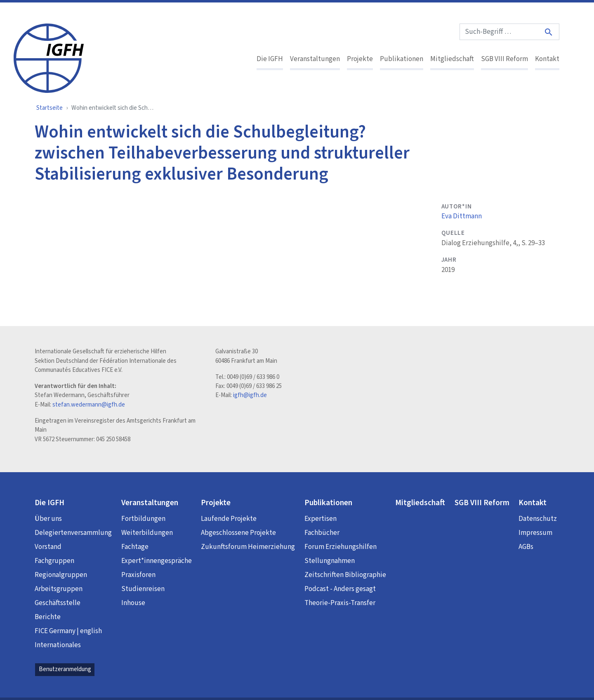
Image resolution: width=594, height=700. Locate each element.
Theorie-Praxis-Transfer (340, 603)
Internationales (58, 645)
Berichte (48, 617)
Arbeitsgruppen (59, 589)
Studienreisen (143, 589)
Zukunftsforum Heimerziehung (248, 547)
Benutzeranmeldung (65, 669)
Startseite (49, 108)
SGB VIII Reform (504, 59)
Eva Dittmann (462, 216)
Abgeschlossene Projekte (238, 533)
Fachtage (135, 547)
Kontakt (547, 59)
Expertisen (321, 519)
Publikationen (402, 59)
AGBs (526, 547)
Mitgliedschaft (452, 59)
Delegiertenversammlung (73, 533)
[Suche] (549, 32)
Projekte (360, 59)
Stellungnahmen (330, 561)
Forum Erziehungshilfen (341, 547)
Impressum (535, 533)
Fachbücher (322, 533)
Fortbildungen (143, 519)
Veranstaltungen (315, 59)
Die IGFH (270, 59)
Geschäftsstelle (58, 603)
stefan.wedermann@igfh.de (89, 405)
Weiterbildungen (147, 533)
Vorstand (48, 547)
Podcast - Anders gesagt (340, 589)
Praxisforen (138, 575)
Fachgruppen (54, 561)
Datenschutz (538, 519)
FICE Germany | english (68, 631)
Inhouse (133, 603)
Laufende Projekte (229, 519)
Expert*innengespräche (157, 561)
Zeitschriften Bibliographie (345, 575)
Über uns (48, 519)
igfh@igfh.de (250, 395)
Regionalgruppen (61, 575)
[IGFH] (49, 57)
